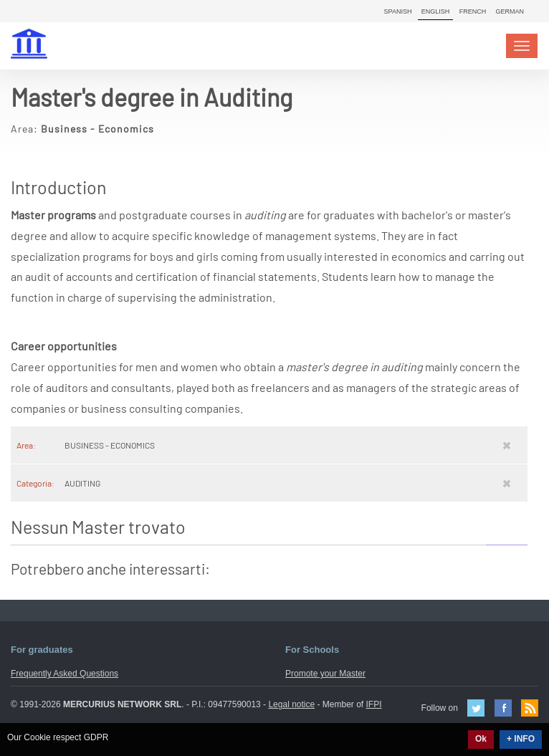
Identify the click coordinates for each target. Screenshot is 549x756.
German (510, 11)
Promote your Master (325, 674)
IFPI (374, 704)
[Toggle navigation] (522, 46)
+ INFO (521, 739)
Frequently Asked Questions (65, 674)
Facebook (503, 708)
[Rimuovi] (507, 445)
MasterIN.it (31, 46)
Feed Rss (530, 708)
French (473, 11)
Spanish (398, 11)
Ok (481, 739)
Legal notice (291, 704)
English (436, 11)
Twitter (476, 708)
